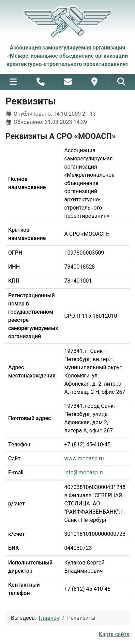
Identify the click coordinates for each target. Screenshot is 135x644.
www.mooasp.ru (84, 459)
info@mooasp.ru (84, 473)
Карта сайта (114, 634)
